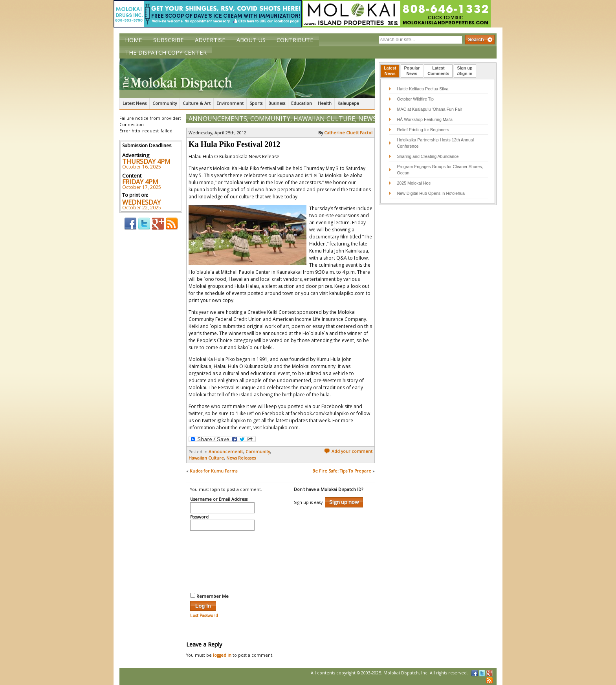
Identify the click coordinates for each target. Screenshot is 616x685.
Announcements (218, 119)
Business (277, 103)
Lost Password (204, 615)
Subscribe (169, 40)
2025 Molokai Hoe (414, 183)
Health (325, 103)
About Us (251, 40)
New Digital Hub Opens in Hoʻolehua (431, 193)
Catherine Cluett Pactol (348, 133)
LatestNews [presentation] (390, 71)
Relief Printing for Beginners (423, 130)
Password (199, 517)
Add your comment (348, 451)
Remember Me (209, 596)
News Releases (241, 458)
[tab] (390, 71)
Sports (256, 103)
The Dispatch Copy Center (166, 52)
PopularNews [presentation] (412, 71)
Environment (230, 103)
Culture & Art (197, 103)
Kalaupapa (348, 103)
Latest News (135, 103)
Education (302, 103)
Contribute (295, 40)
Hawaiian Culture (324, 119)
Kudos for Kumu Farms (214, 471)
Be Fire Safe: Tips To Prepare (342, 471)
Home (134, 40)
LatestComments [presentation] (438, 71)
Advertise (210, 40)
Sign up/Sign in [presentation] (465, 71)
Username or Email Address (219, 500)
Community (165, 103)
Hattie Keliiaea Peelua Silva (423, 89)
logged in (222, 655)
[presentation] (222, 560)
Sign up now (344, 502)
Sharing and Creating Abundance (428, 156)
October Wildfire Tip (415, 99)
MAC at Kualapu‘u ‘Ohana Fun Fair (429, 109)
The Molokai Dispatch (247, 78)
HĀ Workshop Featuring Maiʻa (425, 119)
